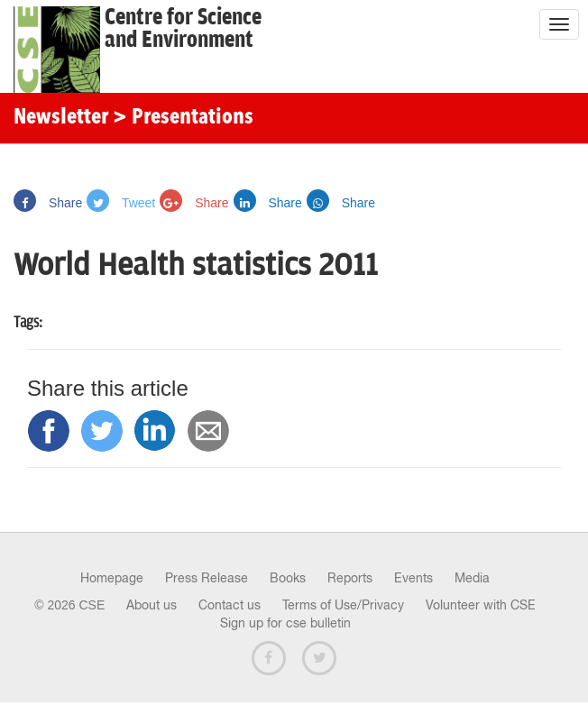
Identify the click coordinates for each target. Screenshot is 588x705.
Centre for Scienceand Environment (183, 29)
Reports (350, 578)
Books (288, 578)
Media (472, 578)
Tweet (121, 203)
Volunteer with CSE (481, 605)
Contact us (230, 605)
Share (48, 203)
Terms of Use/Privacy (343, 605)
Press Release (207, 578)
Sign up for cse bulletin (285, 623)
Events (413, 578)
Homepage (112, 578)
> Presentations (183, 118)
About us (152, 605)
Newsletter (61, 118)
